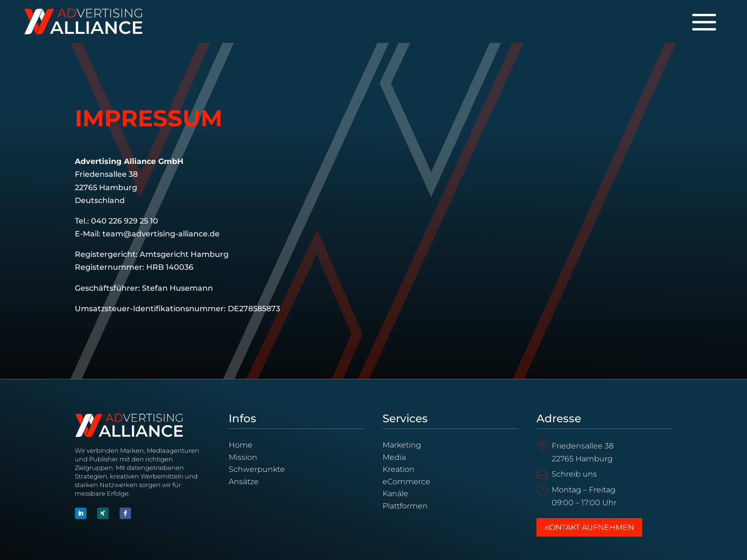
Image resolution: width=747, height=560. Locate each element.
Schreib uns (574, 474)
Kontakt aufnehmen (589, 527)
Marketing (402, 445)
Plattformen (405, 506)
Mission (243, 457)
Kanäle (395, 494)
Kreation (399, 469)
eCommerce (406, 482)
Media (394, 457)
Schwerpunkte (257, 469)
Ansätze (244, 482)
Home (241, 445)
